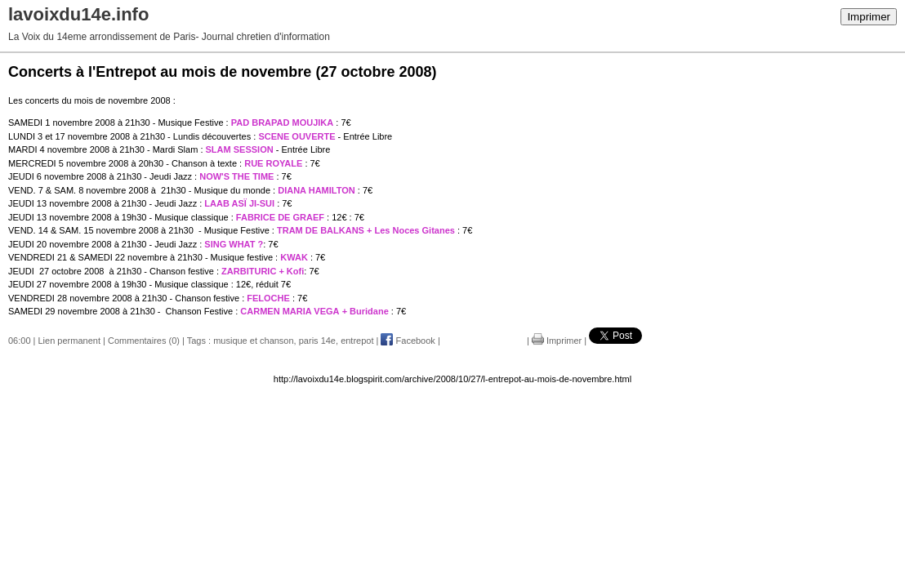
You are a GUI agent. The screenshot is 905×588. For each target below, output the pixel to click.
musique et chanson (253, 341)
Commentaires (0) (144, 341)
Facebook (408, 341)
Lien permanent (69, 341)
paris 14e (317, 341)
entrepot (357, 341)
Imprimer (869, 17)
